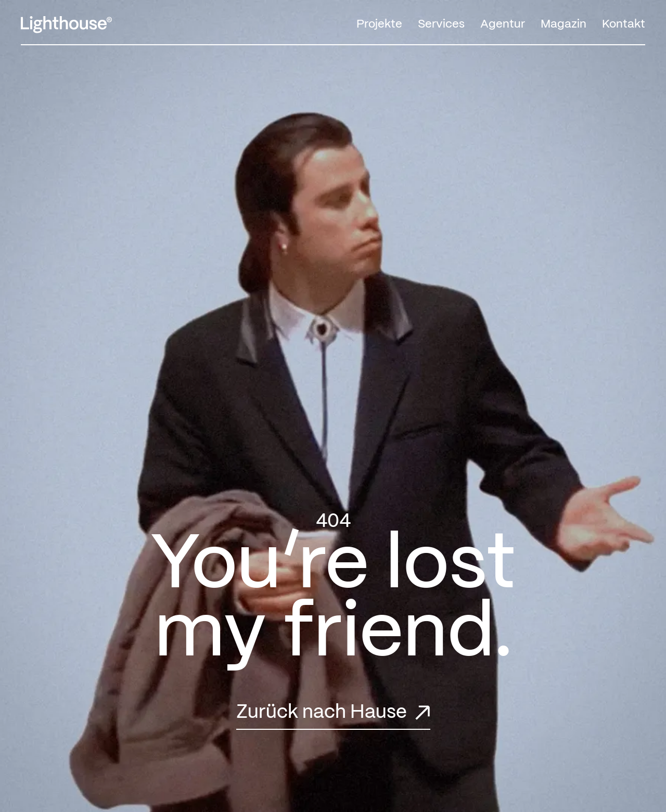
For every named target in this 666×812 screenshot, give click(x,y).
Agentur (503, 24)
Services (441, 24)
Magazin (563, 24)
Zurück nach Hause (322, 713)
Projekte (379, 24)
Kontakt (624, 24)
